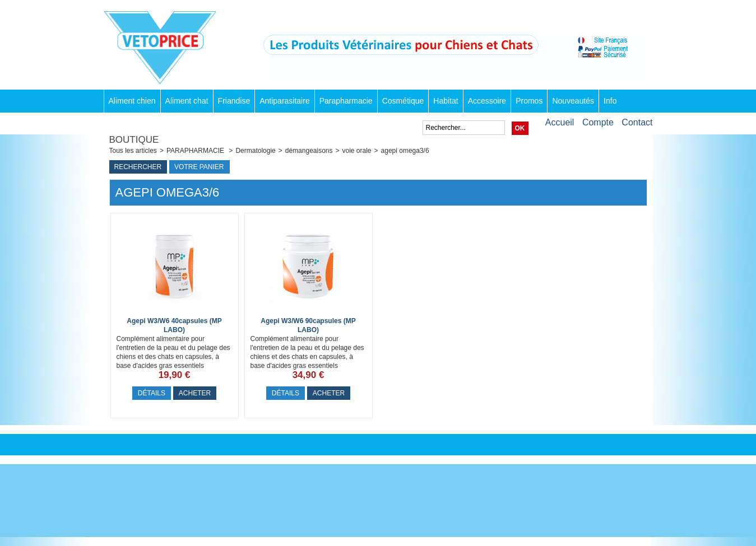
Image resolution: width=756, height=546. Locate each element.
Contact (637, 122)
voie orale (357, 151)
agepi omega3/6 (405, 151)
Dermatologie (255, 151)
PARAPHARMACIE (196, 151)
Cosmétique (403, 101)
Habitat (446, 101)
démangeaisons (309, 151)
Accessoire (487, 101)
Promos (529, 101)
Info (610, 101)
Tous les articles (133, 151)
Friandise (234, 101)
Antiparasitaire (285, 101)
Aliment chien (132, 101)
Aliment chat (187, 101)
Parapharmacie (346, 101)
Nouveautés (573, 101)
